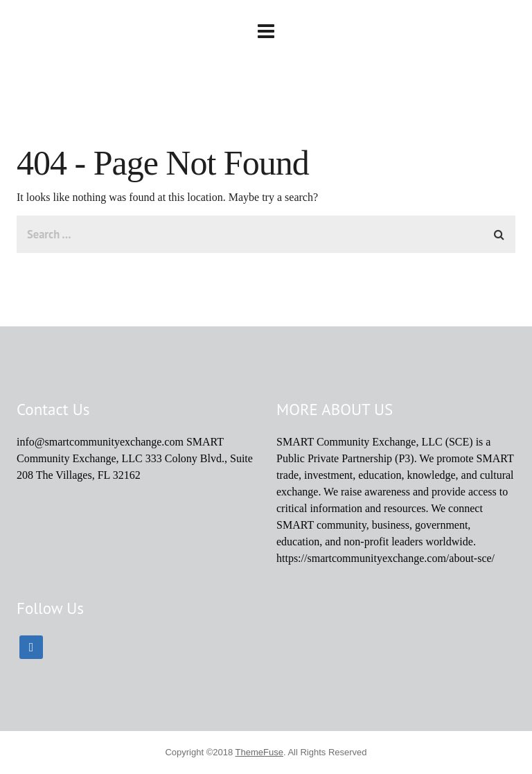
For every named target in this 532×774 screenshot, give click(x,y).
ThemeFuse (259, 752)
